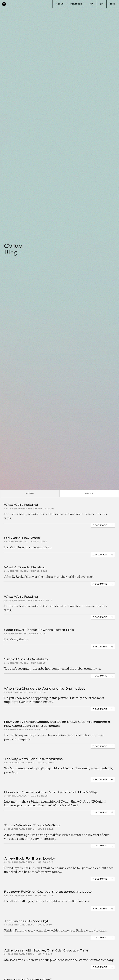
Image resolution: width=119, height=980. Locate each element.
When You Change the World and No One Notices (45, 688)
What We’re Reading (21, 505)
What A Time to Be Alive (24, 567)
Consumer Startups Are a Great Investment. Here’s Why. (51, 792)
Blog (113, 4)
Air (91, 4)
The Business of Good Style (27, 921)
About (60, 4)
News (89, 493)
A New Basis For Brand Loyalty (30, 858)
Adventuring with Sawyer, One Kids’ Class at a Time (46, 950)
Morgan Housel (18, 542)
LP (102, 4)
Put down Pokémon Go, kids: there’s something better (49, 892)
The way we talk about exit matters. (34, 759)
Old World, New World (22, 538)
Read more (100, 525)
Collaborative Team (21, 508)
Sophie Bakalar (18, 729)
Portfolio (77, 4)
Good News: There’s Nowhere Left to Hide (39, 630)
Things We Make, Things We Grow (32, 825)
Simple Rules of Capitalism (26, 659)
